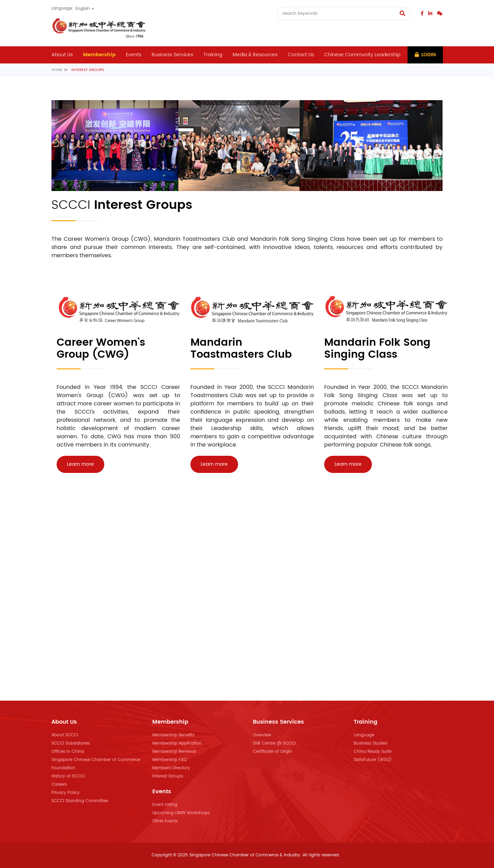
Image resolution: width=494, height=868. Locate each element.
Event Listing (165, 805)
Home (57, 70)
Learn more (80, 464)
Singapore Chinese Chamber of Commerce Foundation (96, 764)
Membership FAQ (169, 760)
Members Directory (171, 768)
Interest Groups (168, 776)
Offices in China (68, 752)
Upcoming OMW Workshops (181, 813)
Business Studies (370, 743)
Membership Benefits (173, 735)
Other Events (165, 821)
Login (425, 55)
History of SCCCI (68, 776)
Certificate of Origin (273, 752)
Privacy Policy (66, 793)
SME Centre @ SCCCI (274, 743)
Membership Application (177, 743)
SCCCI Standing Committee (80, 801)
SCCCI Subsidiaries (71, 743)
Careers (59, 784)
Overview (262, 735)
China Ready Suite (373, 752)
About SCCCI (65, 735)
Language (364, 735)
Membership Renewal (174, 752)
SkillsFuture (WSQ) (373, 760)
